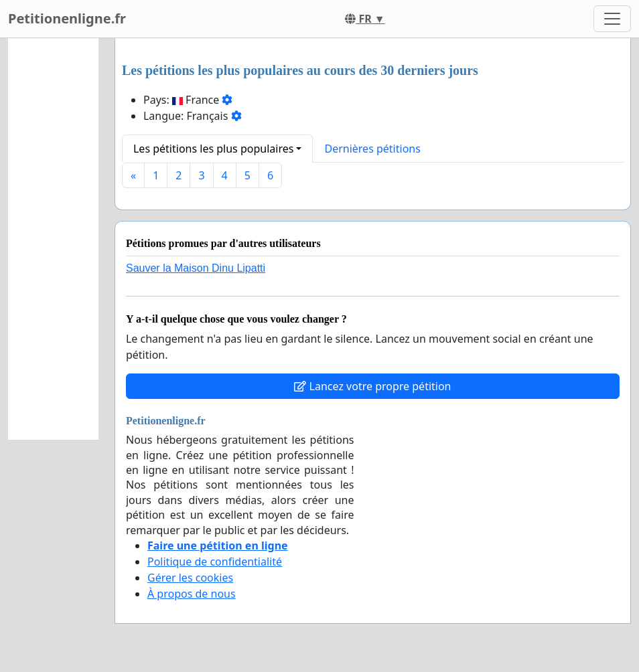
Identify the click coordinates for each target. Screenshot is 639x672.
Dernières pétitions (372, 149)
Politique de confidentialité (215, 562)
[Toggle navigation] (612, 19)
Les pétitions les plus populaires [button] (213, 149)
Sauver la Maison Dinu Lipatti (196, 268)
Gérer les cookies (190, 578)
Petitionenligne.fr (67, 18)
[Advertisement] (53, 239)
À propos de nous (192, 594)
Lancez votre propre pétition (372, 386)
